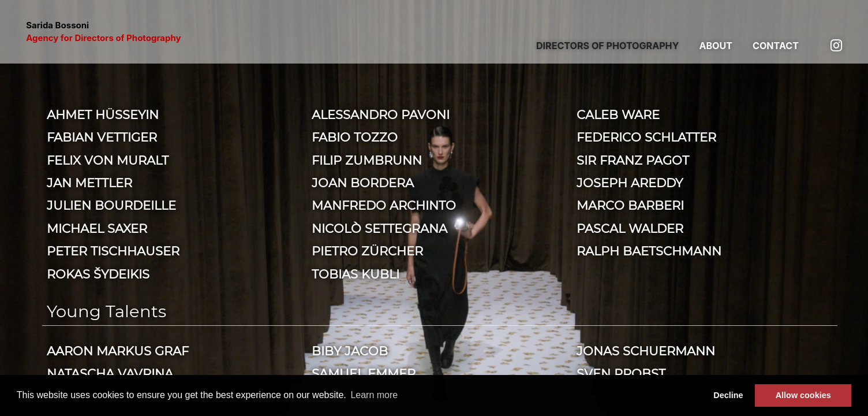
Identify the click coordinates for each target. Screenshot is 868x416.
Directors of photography (607, 46)
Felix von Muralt (108, 160)
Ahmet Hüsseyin (103, 114)
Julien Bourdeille (111, 205)
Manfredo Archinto (384, 205)
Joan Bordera (363, 183)
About (716, 46)
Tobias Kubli (356, 274)
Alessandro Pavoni (381, 114)
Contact (776, 46)
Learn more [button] (374, 395)
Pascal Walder (630, 228)
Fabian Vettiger (102, 137)
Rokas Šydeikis (98, 274)
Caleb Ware (618, 114)
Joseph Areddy (630, 183)
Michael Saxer (97, 228)
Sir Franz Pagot (633, 160)
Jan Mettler (89, 183)
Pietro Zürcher (367, 251)
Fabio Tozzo (355, 137)
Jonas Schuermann (646, 351)
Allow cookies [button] (803, 395)
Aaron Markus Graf (118, 351)
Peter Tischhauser (113, 251)
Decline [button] (728, 395)
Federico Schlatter (646, 137)
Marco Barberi (630, 205)
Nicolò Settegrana (379, 228)
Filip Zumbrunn (367, 160)
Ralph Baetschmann (649, 251)
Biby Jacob (350, 351)
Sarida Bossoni (103, 32)
